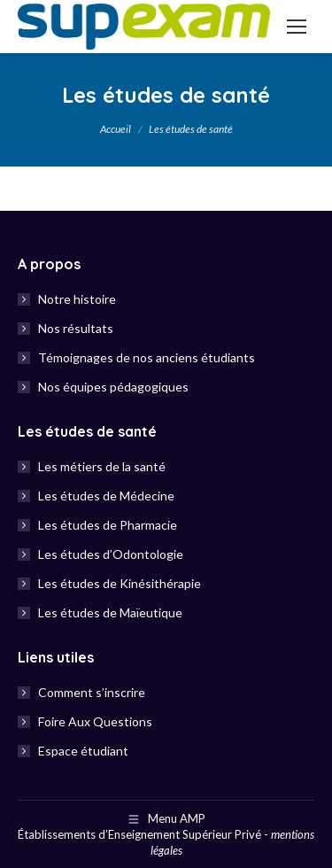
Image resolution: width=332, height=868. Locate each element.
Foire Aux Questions (95, 721)
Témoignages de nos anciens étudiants (147, 357)
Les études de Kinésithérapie (120, 583)
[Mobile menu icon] (297, 27)
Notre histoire (77, 299)
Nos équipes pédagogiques (113, 387)
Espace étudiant (83, 751)
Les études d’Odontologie (111, 554)
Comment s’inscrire (92, 692)
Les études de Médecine (106, 496)
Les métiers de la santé (102, 466)
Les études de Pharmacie (108, 525)
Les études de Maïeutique (110, 612)
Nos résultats (76, 328)
